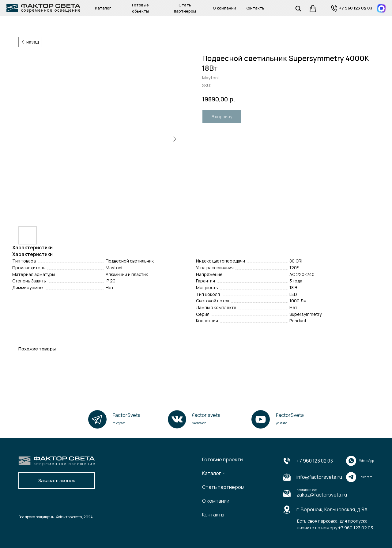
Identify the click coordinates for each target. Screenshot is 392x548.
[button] (57, 480)
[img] (334, 8)
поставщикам (307, 490)
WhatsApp (367, 461)
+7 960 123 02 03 (315, 461)
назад (32, 42)
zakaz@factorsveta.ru (322, 495)
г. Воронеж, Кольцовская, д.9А (332, 509)
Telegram (366, 477)
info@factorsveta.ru (319, 477)
